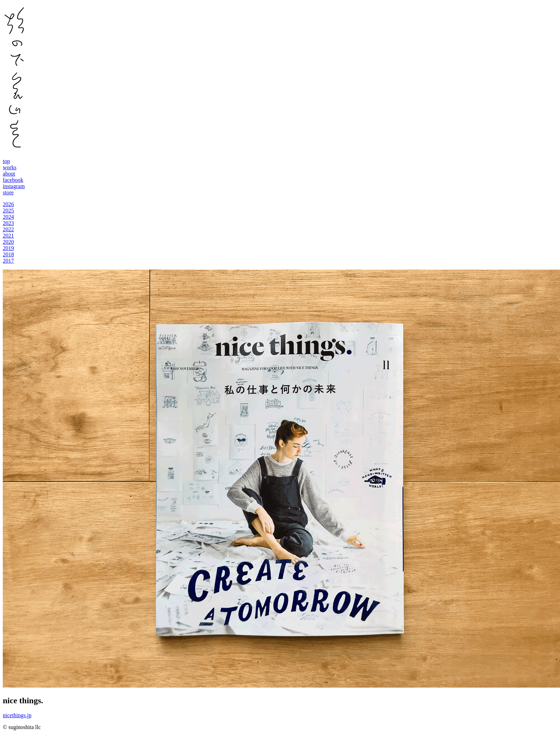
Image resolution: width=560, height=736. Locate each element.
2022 (8, 229)
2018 (8, 254)
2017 (8, 261)
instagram (14, 186)
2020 (8, 242)
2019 (8, 248)
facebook (13, 180)
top (6, 161)
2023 (8, 223)
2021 (8, 236)
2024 (8, 217)
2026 (8, 204)
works (10, 167)
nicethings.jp (17, 715)
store (8, 192)
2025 (8, 211)
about (9, 174)
